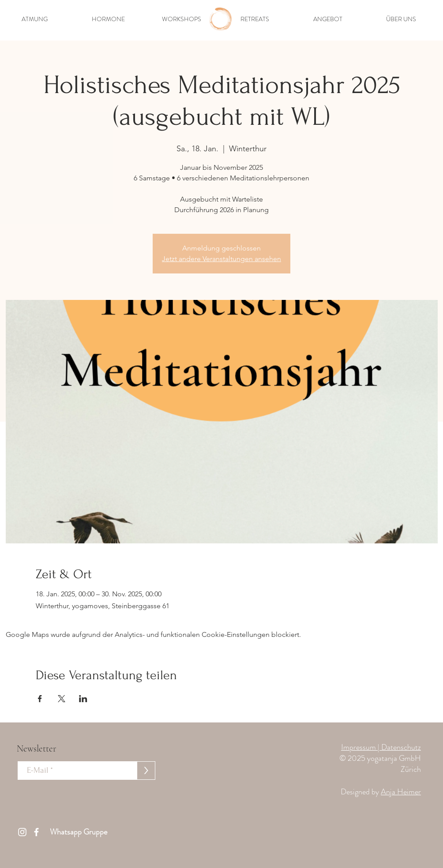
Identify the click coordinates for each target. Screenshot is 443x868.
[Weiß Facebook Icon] (36, 832)
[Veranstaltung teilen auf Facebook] (40, 699)
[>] (146, 771)
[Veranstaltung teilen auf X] (62, 699)
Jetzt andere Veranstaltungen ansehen (221, 259)
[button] (108, 19)
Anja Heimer (401, 792)
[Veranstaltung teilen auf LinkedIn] (83, 699)
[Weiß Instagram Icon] (22, 832)
